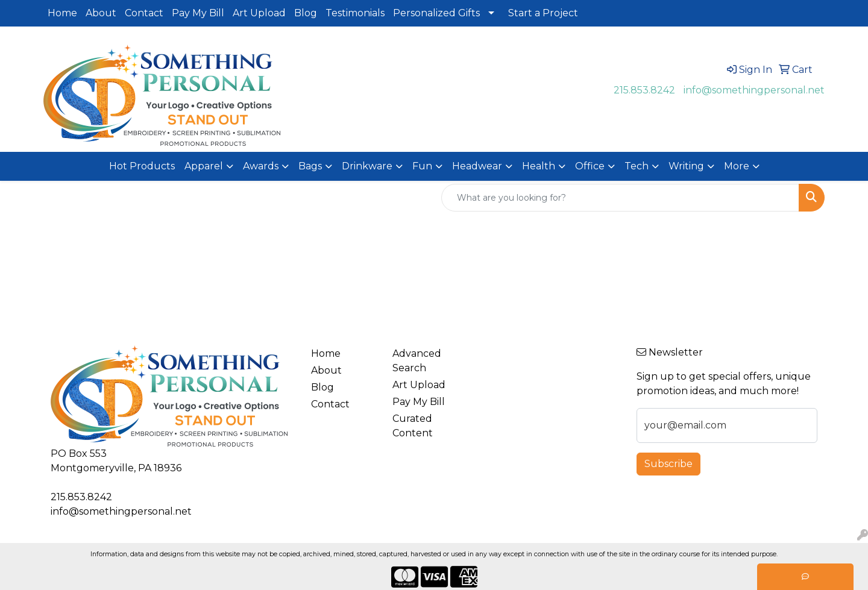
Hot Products (142, 166)
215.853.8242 (644, 90)
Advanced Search (417, 361)
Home (62, 13)
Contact (144, 13)
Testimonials (355, 13)
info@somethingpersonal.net (754, 90)
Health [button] (539, 166)
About (101, 13)
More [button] (737, 166)
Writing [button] (686, 166)
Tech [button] (637, 166)
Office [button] (590, 166)
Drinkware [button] (367, 166)
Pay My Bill (198, 13)
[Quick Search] (620, 198)
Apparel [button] (204, 166)
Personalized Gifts (436, 13)
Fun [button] (422, 166)
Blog (306, 13)
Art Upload (259, 13)
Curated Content (413, 426)
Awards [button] (261, 166)
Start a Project (543, 13)
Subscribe (668, 464)
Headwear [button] (477, 166)
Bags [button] (310, 166)
